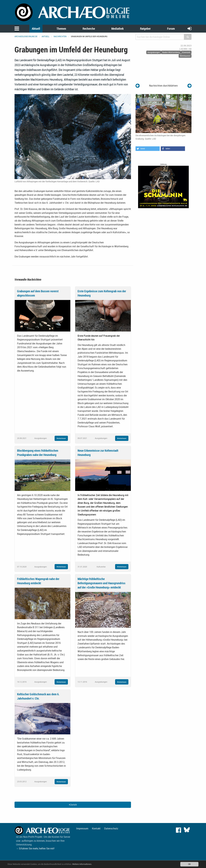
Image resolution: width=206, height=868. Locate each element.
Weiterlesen (61, 438)
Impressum (82, 828)
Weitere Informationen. (82, 864)
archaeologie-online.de (26, 36)
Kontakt (96, 828)
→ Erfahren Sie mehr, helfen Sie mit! (35, 848)
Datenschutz (111, 828)
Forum (171, 29)
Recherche (89, 29)
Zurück (73, 805)
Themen (61, 29)
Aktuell (36, 29)
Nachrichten (60, 36)
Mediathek (117, 29)
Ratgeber (145, 29)
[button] (148, 149)
